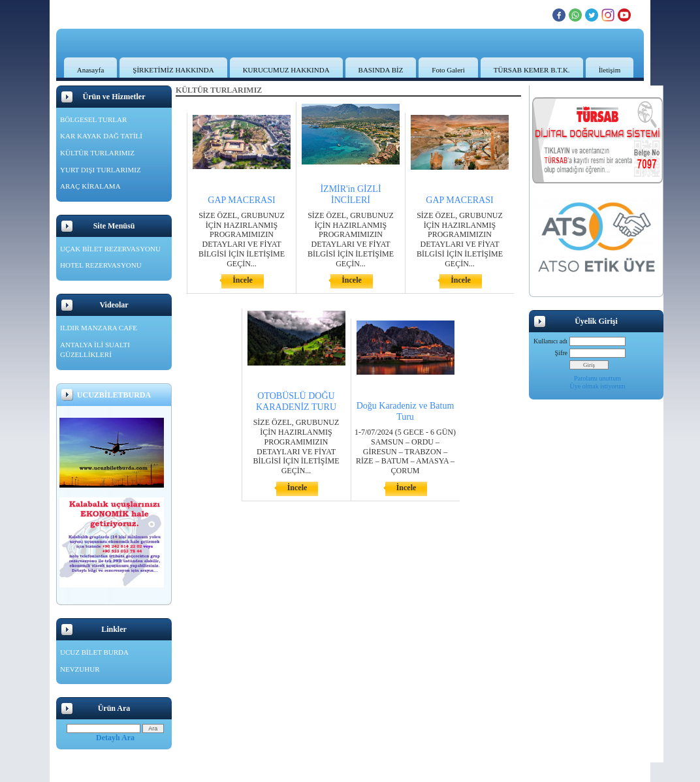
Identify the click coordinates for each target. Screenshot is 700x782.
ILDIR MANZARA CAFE (99, 328)
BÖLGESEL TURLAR (93, 119)
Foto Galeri (448, 70)
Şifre (561, 353)
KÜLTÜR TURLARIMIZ (97, 153)
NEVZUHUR (80, 669)
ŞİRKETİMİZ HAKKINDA (173, 70)
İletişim (610, 70)
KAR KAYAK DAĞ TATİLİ (101, 136)
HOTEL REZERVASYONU (101, 265)
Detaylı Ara (115, 738)
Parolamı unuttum (597, 378)
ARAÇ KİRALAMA (90, 186)
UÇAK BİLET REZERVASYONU (110, 249)
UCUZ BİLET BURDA (94, 652)
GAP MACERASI (241, 200)
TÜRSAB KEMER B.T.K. (532, 70)
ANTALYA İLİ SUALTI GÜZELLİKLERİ (95, 350)
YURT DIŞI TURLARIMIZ (101, 170)
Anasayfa (91, 70)
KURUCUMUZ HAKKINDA (286, 70)
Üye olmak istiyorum (598, 386)
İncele (243, 280)
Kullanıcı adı (550, 341)
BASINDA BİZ (381, 70)
